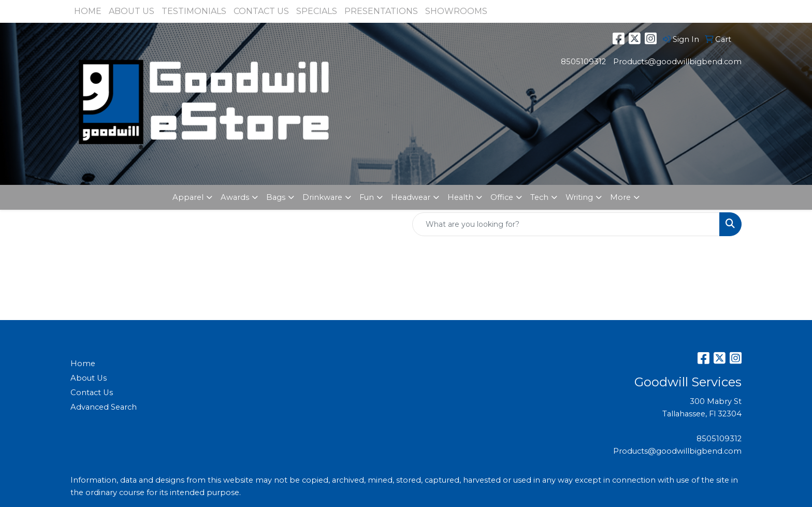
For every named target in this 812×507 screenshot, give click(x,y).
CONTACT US (261, 11)
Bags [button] (276, 197)
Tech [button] (539, 197)
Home (83, 364)
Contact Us (92, 393)
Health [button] (460, 197)
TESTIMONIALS (194, 11)
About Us (89, 378)
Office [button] (502, 197)
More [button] (620, 197)
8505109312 (583, 62)
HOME (88, 11)
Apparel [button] (188, 197)
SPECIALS (317, 11)
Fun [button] (367, 197)
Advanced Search (104, 407)
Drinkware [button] (322, 197)
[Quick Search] (566, 224)
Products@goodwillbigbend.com (677, 62)
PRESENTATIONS (381, 11)
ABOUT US (132, 11)
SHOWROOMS (456, 11)
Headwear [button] (411, 197)
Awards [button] (235, 197)
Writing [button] (579, 197)
